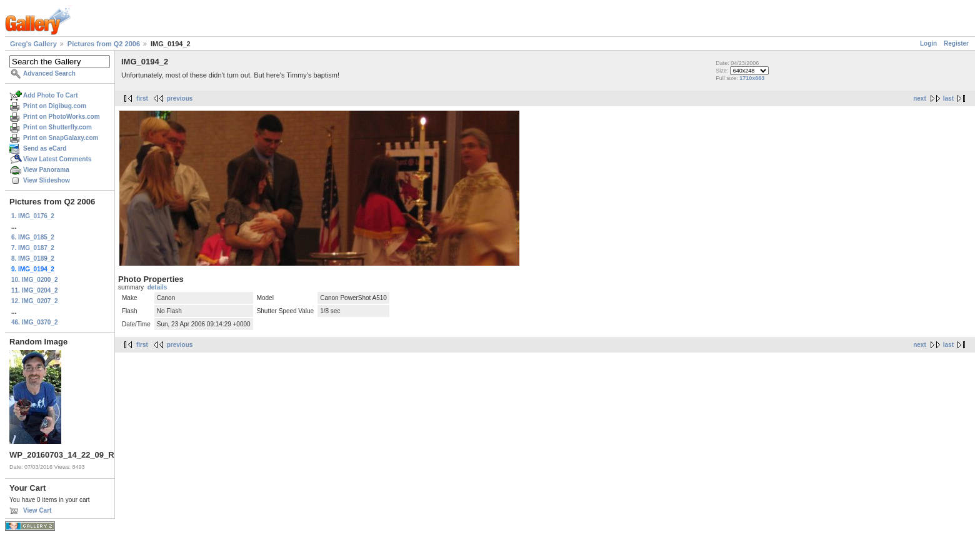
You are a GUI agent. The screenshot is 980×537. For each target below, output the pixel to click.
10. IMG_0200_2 (35, 280)
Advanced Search (49, 73)
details (157, 287)
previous (180, 98)
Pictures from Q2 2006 (104, 44)
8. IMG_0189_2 (33, 258)
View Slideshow (47, 180)
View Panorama (46, 170)
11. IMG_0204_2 (35, 290)
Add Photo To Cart (51, 95)
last (948, 98)
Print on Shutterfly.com (57, 127)
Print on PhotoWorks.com (62, 117)
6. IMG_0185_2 (33, 237)
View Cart (37, 510)
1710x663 (752, 78)
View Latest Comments (57, 159)
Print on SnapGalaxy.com (61, 138)
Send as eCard (45, 148)
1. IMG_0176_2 (33, 216)
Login (928, 43)
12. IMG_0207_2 (35, 301)
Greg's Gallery (33, 44)
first (142, 98)
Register (956, 43)
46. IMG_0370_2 (35, 322)
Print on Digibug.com (55, 106)
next (920, 98)
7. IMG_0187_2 (33, 248)
